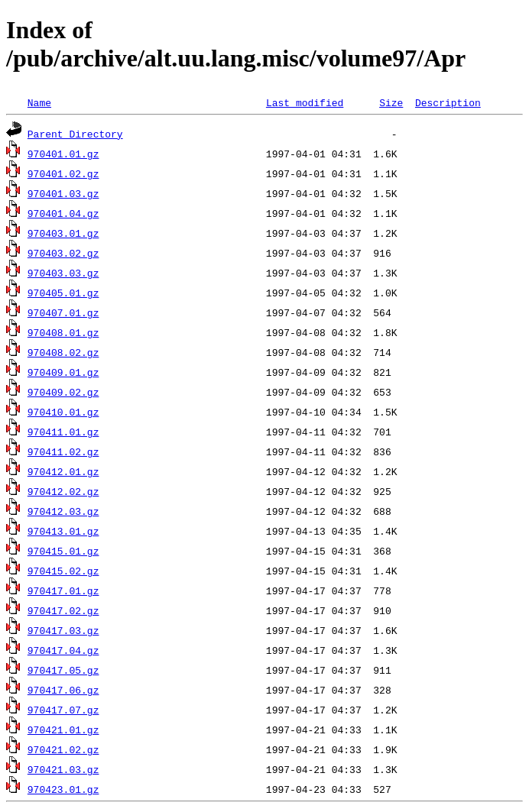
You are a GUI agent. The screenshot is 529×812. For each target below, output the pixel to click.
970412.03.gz (63, 511)
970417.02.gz (63, 610)
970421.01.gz (63, 730)
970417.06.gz (63, 690)
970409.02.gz (63, 392)
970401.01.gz (63, 154)
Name (39, 102)
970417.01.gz (63, 590)
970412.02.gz (63, 491)
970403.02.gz (63, 253)
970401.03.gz (63, 193)
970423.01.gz (63, 789)
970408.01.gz (63, 332)
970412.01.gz (63, 471)
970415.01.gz (63, 551)
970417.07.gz (63, 710)
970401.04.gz (63, 213)
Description (448, 102)
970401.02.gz (63, 173)
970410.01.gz (63, 412)
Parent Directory (75, 134)
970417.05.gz (63, 670)
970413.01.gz (63, 531)
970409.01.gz (63, 372)
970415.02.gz (63, 571)
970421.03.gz (63, 769)
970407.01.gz (63, 312)
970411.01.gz (63, 432)
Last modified (305, 102)
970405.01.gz (63, 293)
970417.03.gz (63, 630)
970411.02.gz (63, 451)
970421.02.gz (63, 749)
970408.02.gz (63, 352)
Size (391, 102)
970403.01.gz (63, 233)
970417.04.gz (63, 650)
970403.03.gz (63, 273)
